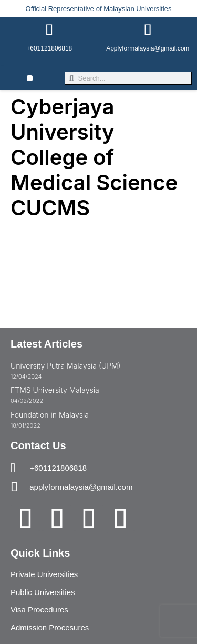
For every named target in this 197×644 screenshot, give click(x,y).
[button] (30, 78)
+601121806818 (49, 48)
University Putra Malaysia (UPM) (65, 366)
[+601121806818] (49, 30)
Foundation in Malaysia (50, 415)
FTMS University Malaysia (55, 390)
